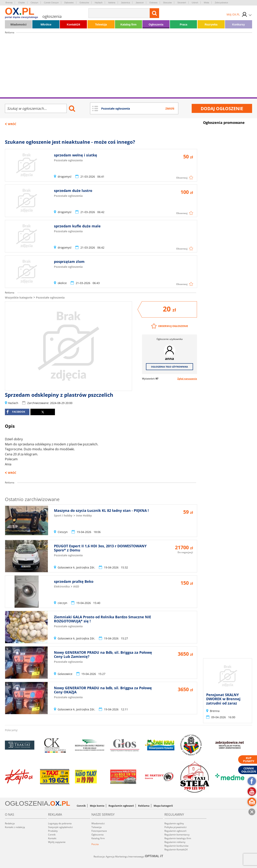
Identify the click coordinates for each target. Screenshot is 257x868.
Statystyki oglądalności (60, 827)
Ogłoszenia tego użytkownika (170, 367)
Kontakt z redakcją (15, 827)
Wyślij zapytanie (57, 842)
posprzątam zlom (69, 261)
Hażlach (99, 3)
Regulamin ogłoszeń (121, 806)
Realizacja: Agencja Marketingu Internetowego (128, 856)
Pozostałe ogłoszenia (50, 297)
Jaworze (140, 3)
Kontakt (52, 838)
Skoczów (167, 3)
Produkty (53, 831)
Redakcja (10, 823)
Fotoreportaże (99, 831)
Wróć (12, 124)
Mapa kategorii (163, 806)
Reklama (144, 806)
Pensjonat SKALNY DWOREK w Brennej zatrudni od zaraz (223, 699)
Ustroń (195, 3)
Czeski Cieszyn (51, 3)
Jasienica (126, 3)
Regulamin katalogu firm (178, 838)
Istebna (112, 3)
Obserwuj (182, 178)
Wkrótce (46, 25)
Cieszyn (34, 3)
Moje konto (97, 806)
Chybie (21, 3)
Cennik (81, 806)
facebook (16, 412)
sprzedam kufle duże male (77, 226)
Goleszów (84, 3)
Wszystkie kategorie (19, 297)
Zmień (170, 108)
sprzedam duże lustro (73, 191)
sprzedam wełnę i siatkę (76, 155)
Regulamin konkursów (176, 846)
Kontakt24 (74, 25)
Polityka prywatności (175, 827)
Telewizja (101, 25)
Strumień (182, 3)
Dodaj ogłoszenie (222, 108)
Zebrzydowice (221, 3)
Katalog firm (128, 25)
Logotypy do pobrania (60, 823)
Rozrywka (211, 25)
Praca (183, 25)
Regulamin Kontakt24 (176, 849)
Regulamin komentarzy (177, 835)
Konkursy (239, 25)
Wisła (206, 3)
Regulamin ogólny (174, 823)
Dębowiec (69, 3)
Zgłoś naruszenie (187, 379)
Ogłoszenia (156, 25)
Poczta (95, 844)
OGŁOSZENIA (27, 803)
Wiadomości (18, 25)
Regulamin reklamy (175, 842)
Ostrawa (153, 3)
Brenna (9, 3)
